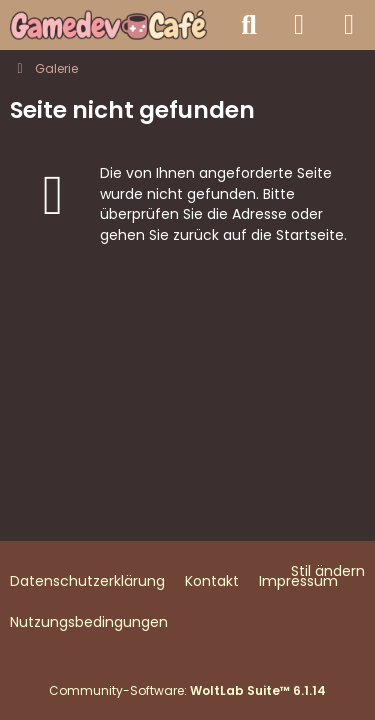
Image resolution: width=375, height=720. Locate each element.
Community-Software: (187, 690)
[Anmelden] (299, 25)
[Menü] (349, 25)
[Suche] (249, 25)
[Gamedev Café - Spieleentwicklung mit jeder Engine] (108, 25)
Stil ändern (328, 571)
